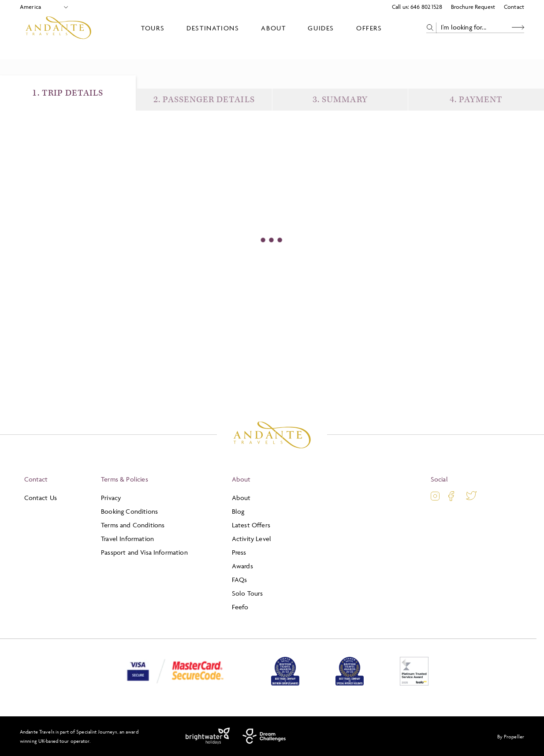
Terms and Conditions (133, 525)
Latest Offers (251, 525)
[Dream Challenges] (264, 736)
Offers (369, 28)
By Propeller (511, 736)
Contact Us (41, 498)
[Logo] (58, 28)
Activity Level (252, 539)
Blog (238, 511)
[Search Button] (518, 28)
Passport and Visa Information (144, 552)
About (273, 28)
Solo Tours (248, 593)
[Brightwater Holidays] (208, 736)
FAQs (240, 580)
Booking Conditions (129, 511)
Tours (153, 28)
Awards (242, 566)
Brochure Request (473, 7)
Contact (514, 7)
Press (239, 552)
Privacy (111, 498)
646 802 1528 (426, 7)
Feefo (240, 607)
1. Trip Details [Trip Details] (68, 93)
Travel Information (127, 539)
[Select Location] (40, 7)
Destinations (213, 28)
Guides (321, 28)
